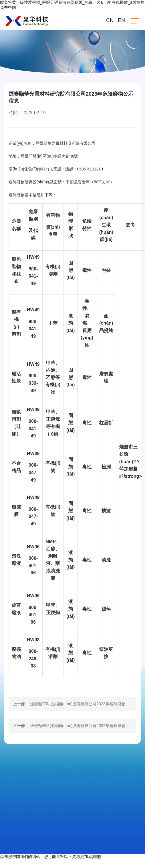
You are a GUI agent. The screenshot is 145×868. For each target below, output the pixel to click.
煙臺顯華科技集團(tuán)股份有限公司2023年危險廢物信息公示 (86, 704)
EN (121, 20)
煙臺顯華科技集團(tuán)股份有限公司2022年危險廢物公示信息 (86, 726)
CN (110, 20)
